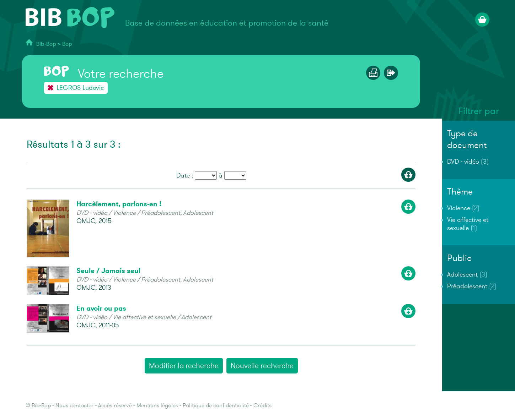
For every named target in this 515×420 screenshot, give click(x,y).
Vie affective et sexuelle (468, 224)
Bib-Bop (46, 44)
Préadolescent (467, 286)
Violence (459, 208)
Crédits (262, 406)
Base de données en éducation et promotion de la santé (227, 23)
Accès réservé (115, 406)
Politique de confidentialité (216, 406)
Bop (67, 44)
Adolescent (462, 275)
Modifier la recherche (184, 366)
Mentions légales (157, 406)
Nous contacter (74, 406)
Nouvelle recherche (262, 366)
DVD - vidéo (463, 162)
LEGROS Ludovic (80, 88)
